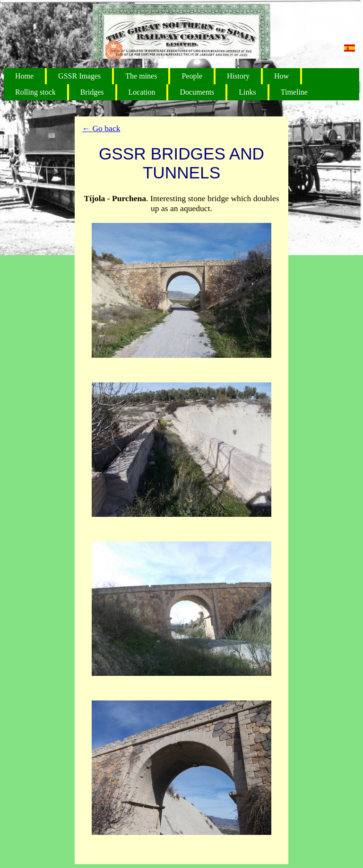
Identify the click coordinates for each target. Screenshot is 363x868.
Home (24, 76)
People (192, 76)
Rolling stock (35, 92)
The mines (141, 76)
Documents (197, 92)
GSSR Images (79, 76)
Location (142, 92)
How (281, 76)
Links (247, 92)
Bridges (92, 92)
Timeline (294, 92)
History (238, 76)
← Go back (101, 128)
